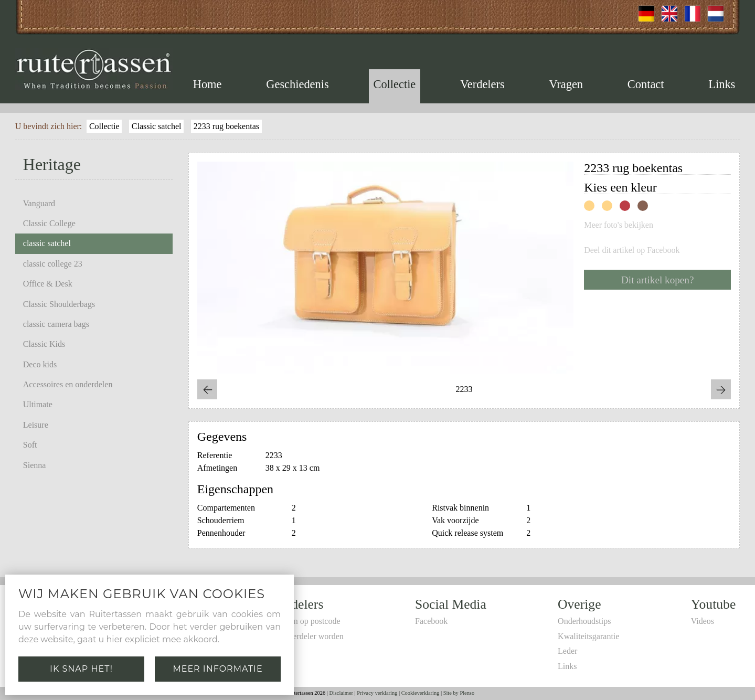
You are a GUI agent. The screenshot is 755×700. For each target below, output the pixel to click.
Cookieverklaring (421, 693)
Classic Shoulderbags (59, 304)
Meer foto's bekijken (619, 225)
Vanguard (39, 203)
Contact (646, 84)
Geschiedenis (297, 84)
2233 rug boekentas (226, 126)
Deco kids (40, 364)
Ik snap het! (81, 669)
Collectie (394, 84)
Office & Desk (48, 284)
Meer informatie (217, 669)
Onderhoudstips (584, 621)
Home (208, 84)
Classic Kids (44, 344)
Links (722, 84)
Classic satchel (157, 126)
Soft (30, 445)
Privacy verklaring (377, 693)
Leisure (36, 425)
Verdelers (482, 84)
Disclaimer (341, 693)
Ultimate (38, 404)
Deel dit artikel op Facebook (632, 250)
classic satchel (47, 243)
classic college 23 (53, 264)
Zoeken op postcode (307, 621)
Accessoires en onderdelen (68, 384)
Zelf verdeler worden (308, 636)
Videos (703, 621)
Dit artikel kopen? (658, 280)
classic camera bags (56, 324)
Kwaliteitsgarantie (588, 636)
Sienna (35, 465)
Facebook (431, 621)
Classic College (49, 223)
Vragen (566, 84)
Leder (567, 651)
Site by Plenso (459, 693)
